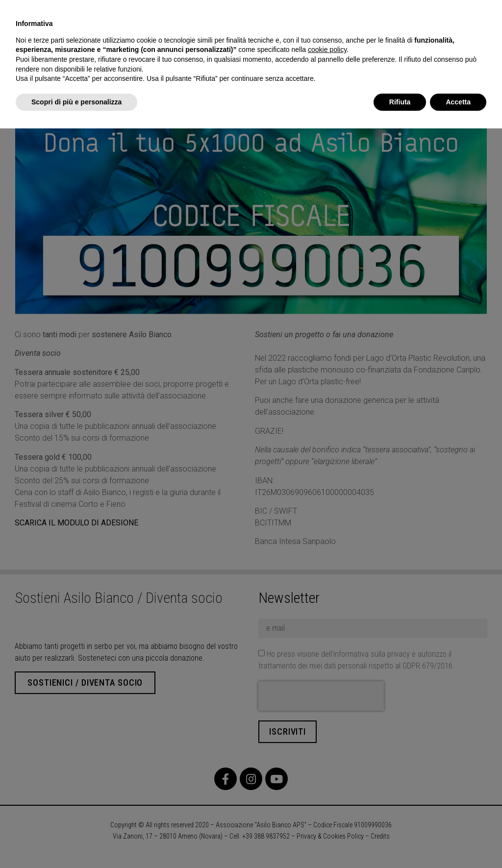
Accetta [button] (458, 102)
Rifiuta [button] (400, 102)
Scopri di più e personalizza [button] (76, 102)
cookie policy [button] (327, 50)
